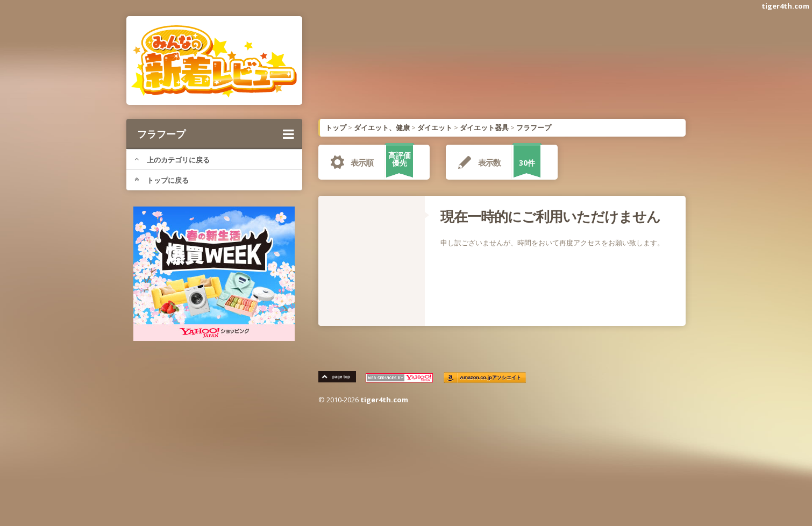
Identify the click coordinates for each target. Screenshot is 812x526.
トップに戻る (162, 180)
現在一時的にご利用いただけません (550, 216)
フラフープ (216, 134)
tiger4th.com (785, 6)
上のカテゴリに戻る (172, 160)
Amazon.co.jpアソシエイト (491, 378)
